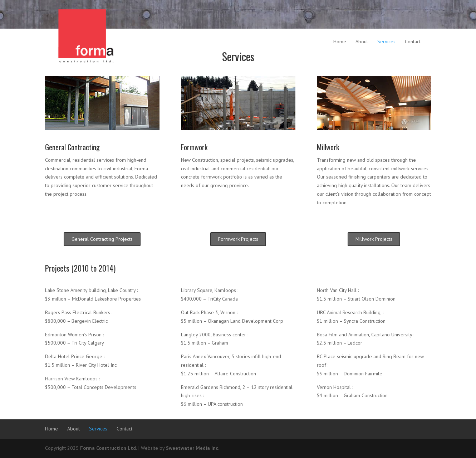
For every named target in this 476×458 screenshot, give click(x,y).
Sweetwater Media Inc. (193, 448)
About (362, 42)
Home (340, 42)
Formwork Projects (238, 239)
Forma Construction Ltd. (109, 448)
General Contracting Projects (102, 239)
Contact (413, 42)
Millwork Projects (374, 239)
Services (386, 42)
